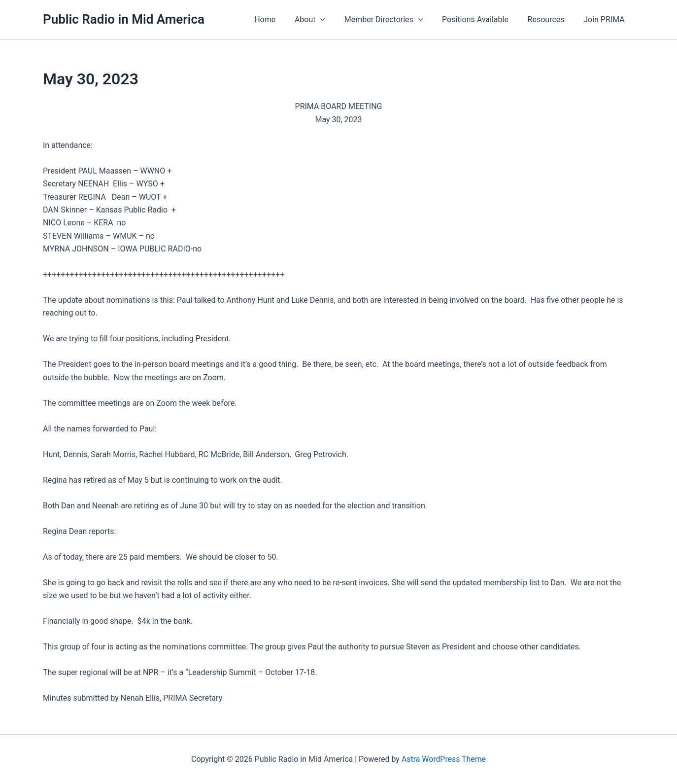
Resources (551, 19)
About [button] (325, 20)
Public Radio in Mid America (124, 19)
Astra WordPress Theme (443, 759)
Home (283, 19)
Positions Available (484, 19)
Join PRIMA (606, 19)
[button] (335, 20)
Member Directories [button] (395, 20)
